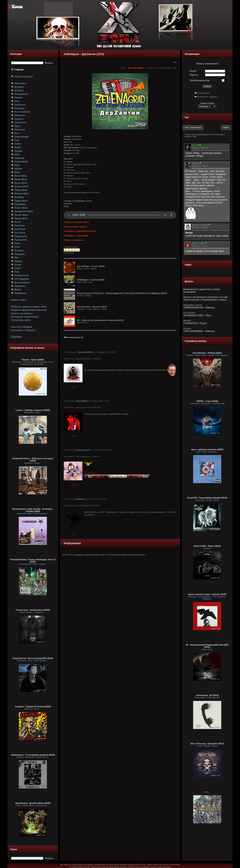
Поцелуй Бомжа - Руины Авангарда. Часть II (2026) (33, 561)
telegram (68, 204)
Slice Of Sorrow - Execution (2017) (207, 744)
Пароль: (194, 75)
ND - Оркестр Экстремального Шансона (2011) (100, 320)
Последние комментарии (25, 317)
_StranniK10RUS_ (136, 68)
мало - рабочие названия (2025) (207, 449)
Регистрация (204, 93)
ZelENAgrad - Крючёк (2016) (91, 280)
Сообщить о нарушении (76, 236)
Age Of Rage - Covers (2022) (91, 266)
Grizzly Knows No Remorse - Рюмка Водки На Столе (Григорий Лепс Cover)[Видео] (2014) (122, 293)
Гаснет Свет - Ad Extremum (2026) (33, 610)
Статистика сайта (21, 320)
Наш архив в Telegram (23, 330)
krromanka (189, 313)
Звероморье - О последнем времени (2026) (33, 755)
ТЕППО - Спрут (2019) (207, 401)
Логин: (193, 71)
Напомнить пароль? (207, 97)
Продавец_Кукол (84, 201)
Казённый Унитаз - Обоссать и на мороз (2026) (33, 460)
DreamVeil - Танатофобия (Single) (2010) (207, 498)
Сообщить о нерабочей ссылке (80, 231)
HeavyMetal (82, 401)
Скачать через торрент (75, 227)
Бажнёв (80, 499)
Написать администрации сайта (29, 307)
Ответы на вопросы (22, 313)
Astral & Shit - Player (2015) (207, 546)
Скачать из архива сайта (76, 222)
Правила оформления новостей (29, 310)
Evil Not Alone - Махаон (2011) (92, 307)
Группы (16, 337)
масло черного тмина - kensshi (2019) (207, 594)
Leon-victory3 (83, 450)
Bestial (187, 321)
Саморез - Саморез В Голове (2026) (33, 707)
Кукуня (187, 329)
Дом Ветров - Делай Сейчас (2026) (33, 803)
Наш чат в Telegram (22, 327)
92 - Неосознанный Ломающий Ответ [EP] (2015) (207, 646)
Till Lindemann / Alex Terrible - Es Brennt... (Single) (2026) (33, 510)
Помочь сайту (19, 300)
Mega (66, 206)
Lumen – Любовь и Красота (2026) (33, 410)
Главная (19, 70)
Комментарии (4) (73, 337)
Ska (175, 62)
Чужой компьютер (200, 80)
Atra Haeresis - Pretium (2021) (207, 353)
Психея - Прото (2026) (33, 360)
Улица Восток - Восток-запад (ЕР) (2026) (33, 658)
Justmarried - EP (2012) (207, 695)
